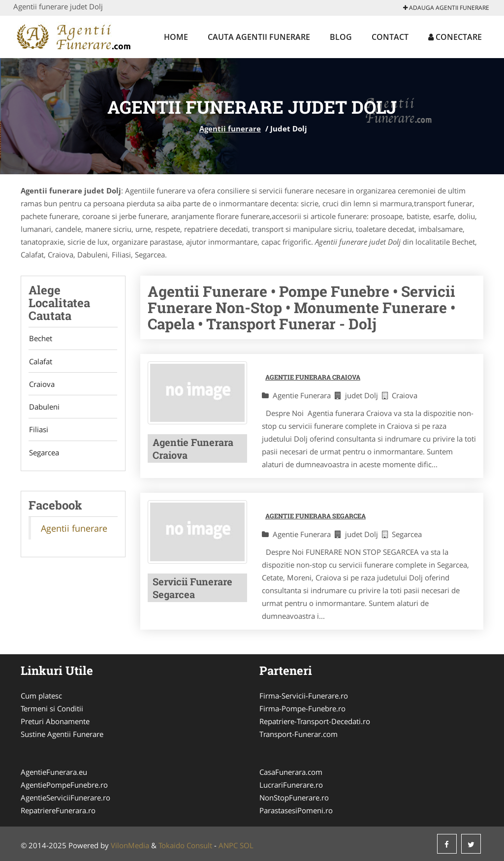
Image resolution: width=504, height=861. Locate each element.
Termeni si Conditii (52, 708)
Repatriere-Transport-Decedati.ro (315, 721)
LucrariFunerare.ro (291, 785)
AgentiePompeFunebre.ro (64, 785)
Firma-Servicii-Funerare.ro (304, 696)
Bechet (40, 339)
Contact (390, 37)
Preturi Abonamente (55, 721)
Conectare (455, 37)
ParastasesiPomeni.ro (296, 810)
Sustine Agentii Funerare (62, 734)
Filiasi (38, 431)
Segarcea (44, 454)
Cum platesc (41, 696)
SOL (247, 845)
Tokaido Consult (185, 845)
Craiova (41, 385)
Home (176, 37)
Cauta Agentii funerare (259, 37)
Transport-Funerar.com (299, 734)
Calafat (40, 362)
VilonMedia (130, 845)
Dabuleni (44, 408)
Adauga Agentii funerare (446, 8)
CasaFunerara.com (291, 772)
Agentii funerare (230, 128)
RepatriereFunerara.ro (58, 810)
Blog (341, 37)
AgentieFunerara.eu (54, 772)
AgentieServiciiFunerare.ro (65, 797)
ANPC (228, 845)
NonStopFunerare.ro (294, 797)
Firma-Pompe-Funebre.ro (302, 708)
